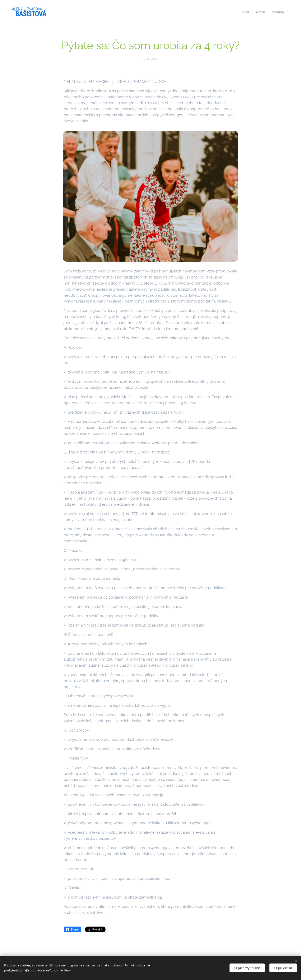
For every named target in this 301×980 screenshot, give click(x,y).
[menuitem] (245, 12)
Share (72, 929)
